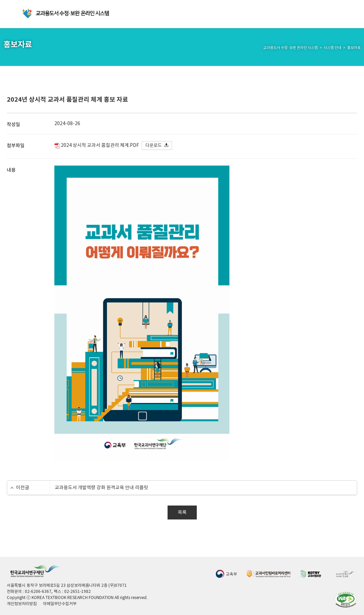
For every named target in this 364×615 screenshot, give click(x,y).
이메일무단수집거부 (60, 604)
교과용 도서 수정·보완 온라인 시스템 (66, 13)
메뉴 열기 (12, 14)
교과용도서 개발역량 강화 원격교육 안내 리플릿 (101, 488)
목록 (182, 512)
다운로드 (154, 145)
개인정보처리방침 (22, 604)
